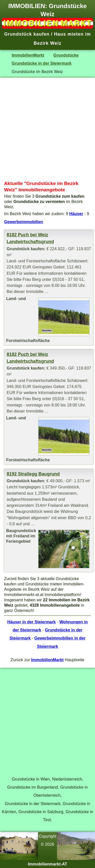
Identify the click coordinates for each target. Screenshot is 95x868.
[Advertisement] (48, 129)
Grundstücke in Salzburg (41, 812)
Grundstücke (66, 55)
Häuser (76, 214)
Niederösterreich (67, 779)
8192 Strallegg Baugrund (33, 474)
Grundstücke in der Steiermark (42, 63)
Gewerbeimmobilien (24, 222)
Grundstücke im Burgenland (33, 787)
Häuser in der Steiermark (32, 622)
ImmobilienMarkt (28, 55)
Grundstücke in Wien (31, 779)
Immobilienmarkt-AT (48, 864)
